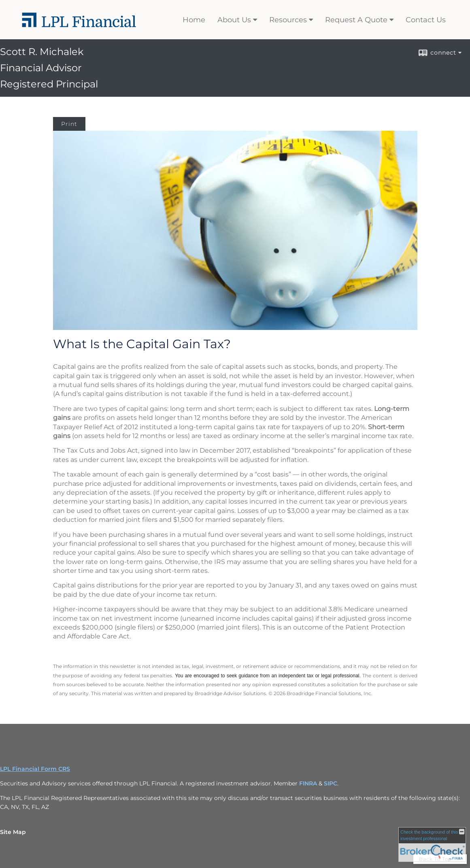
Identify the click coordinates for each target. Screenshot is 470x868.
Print (69, 124)
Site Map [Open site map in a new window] (13, 832)
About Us (234, 20)
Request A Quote (356, 20)
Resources (288, 20)
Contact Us (426, 20)
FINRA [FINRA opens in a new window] (308, 783)
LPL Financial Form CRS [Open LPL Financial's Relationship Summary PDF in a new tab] (35, 769)
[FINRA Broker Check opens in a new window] (432, 845)
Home (194, 20)
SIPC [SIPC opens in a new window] (331, 783)
